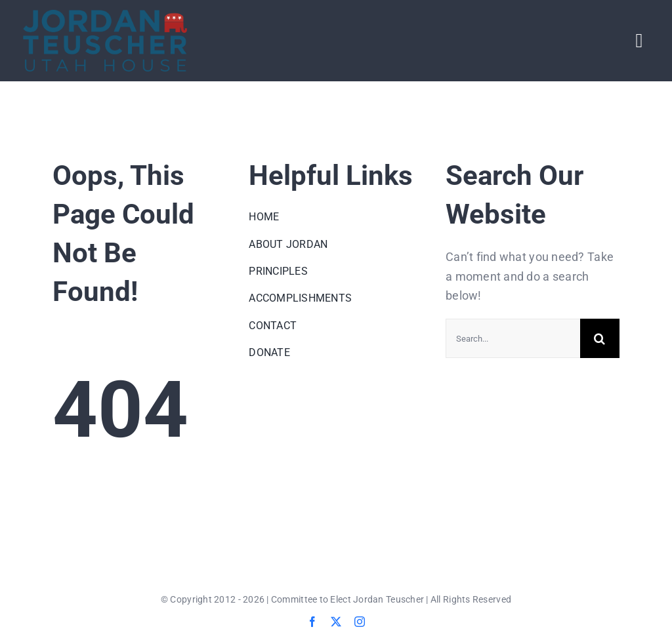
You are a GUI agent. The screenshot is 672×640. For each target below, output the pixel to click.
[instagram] (360, 622)
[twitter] (336, 622)
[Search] (600, 338)
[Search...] (513, 338)
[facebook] (312, 622)
